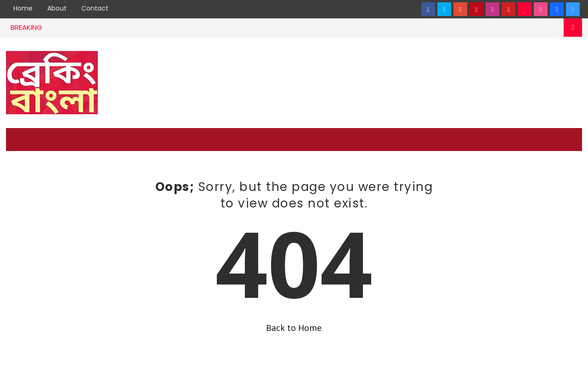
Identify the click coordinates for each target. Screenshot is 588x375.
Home (23, 8)
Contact (95, 8)
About (57, 8)
